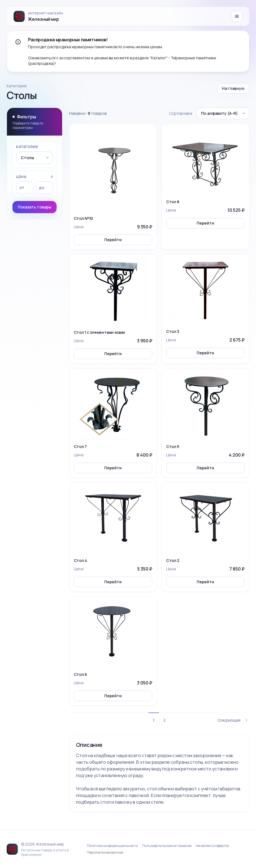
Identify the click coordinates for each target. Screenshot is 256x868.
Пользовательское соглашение (167, 846)
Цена (21, 177)
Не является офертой (212, 846)
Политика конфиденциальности (112, 846)
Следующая (233, 720)
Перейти (113, 240)
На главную (233, 88)
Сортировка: (181, 113)
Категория (27, 147)
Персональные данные (105, 852)
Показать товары (35, 207)
